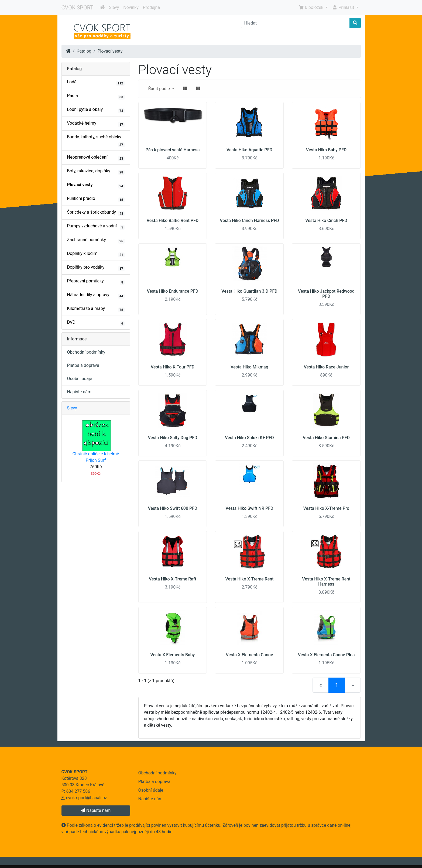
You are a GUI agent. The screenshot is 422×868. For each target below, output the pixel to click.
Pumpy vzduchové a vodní (96, 227)
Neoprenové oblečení (96, 158)
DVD (96, 323)
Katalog (84, 51)
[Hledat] (295, 23)
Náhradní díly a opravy (96, 295)
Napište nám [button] (96, 810)
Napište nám (79, 392)
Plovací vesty (110, 51)
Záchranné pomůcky (96, 240)
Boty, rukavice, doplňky (96, 172)
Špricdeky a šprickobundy (96, 213)
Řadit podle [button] (160, 89)
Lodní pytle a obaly (96, 110)
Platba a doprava (83, 365)
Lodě (96, 83)
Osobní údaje (80, 379)
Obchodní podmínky (86, 352)
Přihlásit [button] (344, 7)
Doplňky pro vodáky (96, 268)
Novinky (131, 7)
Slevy (114, 7)
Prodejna (151, 7)
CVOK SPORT (78, 8)
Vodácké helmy (96, 124)
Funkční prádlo (96, 199)
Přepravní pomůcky (96, 282)
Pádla (96, 96)
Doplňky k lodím (96, 254)
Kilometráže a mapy (96, 309)
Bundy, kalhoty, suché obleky (96, 141)
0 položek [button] (311, 7)
